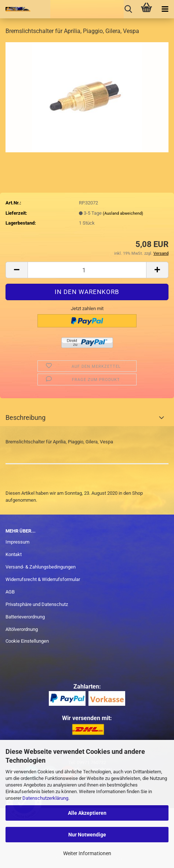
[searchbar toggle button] (128, 9)
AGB (10, 592)
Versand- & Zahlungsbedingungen (41, 567)
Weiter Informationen (87, 853)
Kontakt (14, 554)
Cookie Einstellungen (27, 641)
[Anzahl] (87, 270)
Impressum (17, 542)
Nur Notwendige (87, 835)
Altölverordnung (22, 629)
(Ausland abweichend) (123, 213)
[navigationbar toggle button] (165, 9)
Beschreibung (26, 417)
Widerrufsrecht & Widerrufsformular (43, 579)
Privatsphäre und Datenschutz (37, 604)
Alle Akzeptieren (87, 813)
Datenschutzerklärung (45, 798)
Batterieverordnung (25, 617)
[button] (17, 270)
